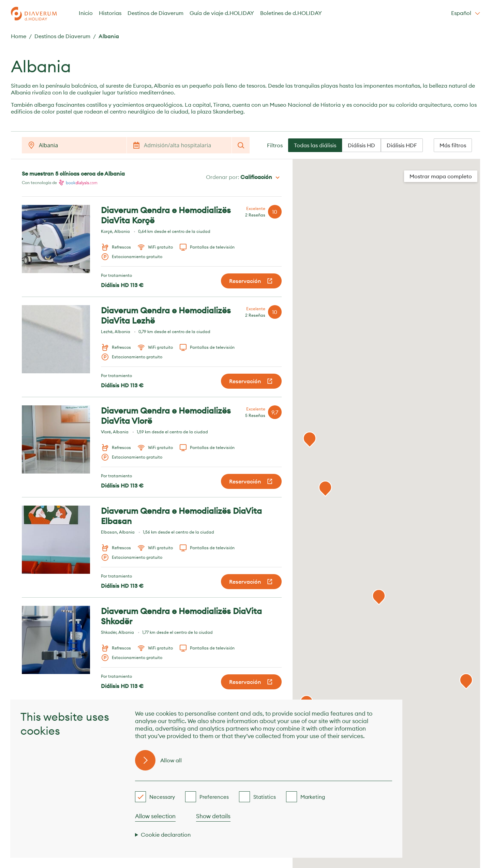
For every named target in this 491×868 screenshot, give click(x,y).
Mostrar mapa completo (441, 176)
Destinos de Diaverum (155, 13)
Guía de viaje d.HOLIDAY (222, 13)
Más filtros (453, 145)
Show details (213, 816)
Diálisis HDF (402, 145)
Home (19, 36)
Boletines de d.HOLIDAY (291, 13)
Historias (110, 13)
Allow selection (155, 816)
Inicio (86, 13)
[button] (466, 682)
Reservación (251, 281)
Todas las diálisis (315, 145)
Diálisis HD (361, 145)
